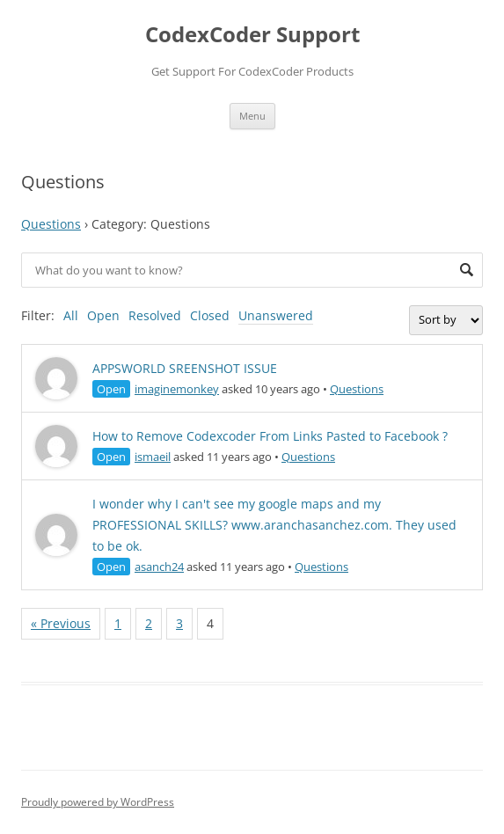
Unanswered (276, 315)
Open (103, 315)
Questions (51, 224)
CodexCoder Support (252, 35)
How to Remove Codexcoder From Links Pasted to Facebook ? (270, 436)
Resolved (155, 315)
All (71, 315)
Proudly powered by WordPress (98, 802)
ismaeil (153, 457)
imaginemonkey (177, 389)
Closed (210, 315)
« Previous (61, 623)
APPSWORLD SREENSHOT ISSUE (185, 368)
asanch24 (159, 567)
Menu (252, 116)
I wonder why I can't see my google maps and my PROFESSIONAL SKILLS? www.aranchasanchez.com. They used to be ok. (274, 525)
